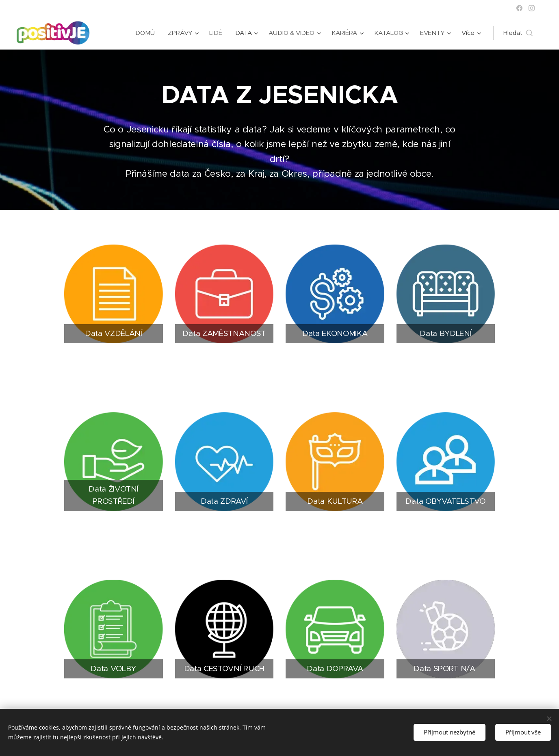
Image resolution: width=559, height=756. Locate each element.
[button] (518, 33)
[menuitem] (145, 33)
